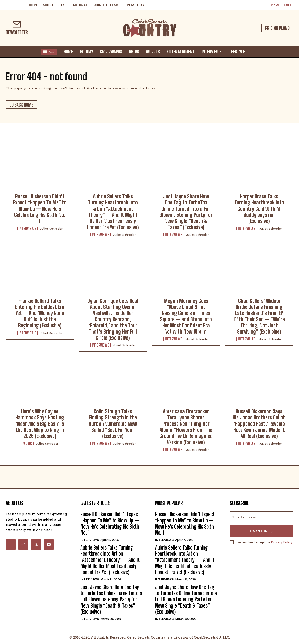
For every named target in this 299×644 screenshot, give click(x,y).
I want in (262, 531)
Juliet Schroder (51, 229)
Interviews (27, 229)
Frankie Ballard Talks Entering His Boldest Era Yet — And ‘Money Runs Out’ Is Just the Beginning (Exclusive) (40, 313)
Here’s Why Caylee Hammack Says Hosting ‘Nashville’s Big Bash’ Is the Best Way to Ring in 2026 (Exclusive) (40, 424)
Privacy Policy (282, 542)
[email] (262, 517)
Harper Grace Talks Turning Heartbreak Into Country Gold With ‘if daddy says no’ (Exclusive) (259, 209)
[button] (253, 51)
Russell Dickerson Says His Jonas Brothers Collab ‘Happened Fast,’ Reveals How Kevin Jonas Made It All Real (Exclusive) (259, 424)
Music (27, 444)
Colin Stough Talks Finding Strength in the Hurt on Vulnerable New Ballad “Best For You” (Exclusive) (113, 424)
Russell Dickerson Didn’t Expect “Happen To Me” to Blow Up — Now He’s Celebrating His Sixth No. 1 (40, 209)
